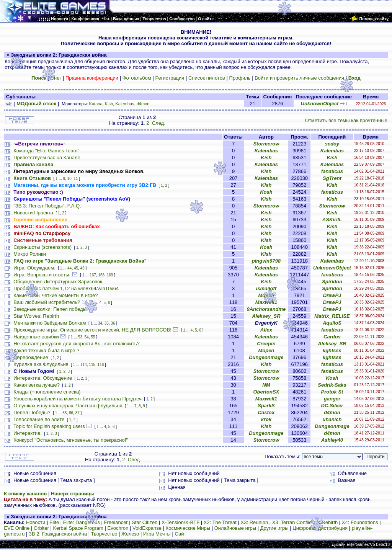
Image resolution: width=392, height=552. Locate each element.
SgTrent (332, 178)
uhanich (332, 419)
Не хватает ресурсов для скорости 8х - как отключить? (77, 344)
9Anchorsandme (266, 309)
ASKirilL (332, 220)
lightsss (332, 350)
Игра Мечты (157, 534)
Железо (130, 534)
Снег (56, 78)
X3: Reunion (255, 522)
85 (65, 413)
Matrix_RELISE (332, 316)
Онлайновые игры (235, 528)
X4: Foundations (360, 522)
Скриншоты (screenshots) (42, 247)
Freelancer (116, 522)
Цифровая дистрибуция (320, 528)
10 (69, 179)
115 (92, 365)
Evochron (118, 528)
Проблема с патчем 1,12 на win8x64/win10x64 (66, 288)
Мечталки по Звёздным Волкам (50, 323)
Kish (109, 104)
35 (107, 323)
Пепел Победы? (32, 412)
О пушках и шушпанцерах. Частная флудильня (68, 406)
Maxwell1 (266, 302)
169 (110, 275)
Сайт (181, 534)
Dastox (266, 412)
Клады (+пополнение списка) (47, 392)
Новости (36, 522)
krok (266, 419)
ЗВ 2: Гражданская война (58, 534)
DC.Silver (332, 406)
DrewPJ (332, 295)
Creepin (266, 344)
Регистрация (170, 78)
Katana (96, 104)
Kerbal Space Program (78, 528)
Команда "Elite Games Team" (46, 151)
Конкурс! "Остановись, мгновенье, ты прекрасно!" (71, 440)
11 (76, 179)
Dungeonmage (266, 357)
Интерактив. (28, 433)
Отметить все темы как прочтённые (346, 120)
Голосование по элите (39, 419)
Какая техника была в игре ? (46, 350)
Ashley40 (332, 440)
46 (82, 268)
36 (113, 323)
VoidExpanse (147, 528)
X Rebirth (327, 522)
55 (93, 337)
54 (87, 337)
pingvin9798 (266, 261)
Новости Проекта (33, 213)
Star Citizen (145, 522)
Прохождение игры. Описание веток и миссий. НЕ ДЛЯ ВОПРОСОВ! (92, 330)
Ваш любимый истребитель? (47, 302)
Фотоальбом (137, 78)
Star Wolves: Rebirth (36, 316)
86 (71, 413)
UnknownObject (320, 104)
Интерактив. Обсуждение (43, 378)
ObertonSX (266, 392)
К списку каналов (25, 494)
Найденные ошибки (36, 337)
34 (100, 323)
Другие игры (274, 528)
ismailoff (266, 288)
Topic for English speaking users (49, 426)
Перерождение (31, 357)
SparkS (266, 406)
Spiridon (332, 282)
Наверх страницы (73, 494)
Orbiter (41, 528)
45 (76, 268)
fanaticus (332, 171)
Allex (266, 330)
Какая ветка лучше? (37, 385)
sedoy (332, 144)
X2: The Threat (220, 522)
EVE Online (17, 528)
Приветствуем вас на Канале (47, 158)
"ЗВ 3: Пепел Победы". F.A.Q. (47, 206)
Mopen (266, 295)
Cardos (332, 337)
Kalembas (125, 104)
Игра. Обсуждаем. (34, 268)
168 (101, 275)
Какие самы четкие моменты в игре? (56, 295)
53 (80, 337)
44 (69, 268)
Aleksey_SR (266, 316)
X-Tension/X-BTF (180, 522)
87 (78, 413)
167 (93, 275)
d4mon (143, 104)
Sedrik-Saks (332, 385)
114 (84, 365)
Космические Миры (188, 528)
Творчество (104, 534)
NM (266, 385)
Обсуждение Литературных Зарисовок (58, 282)
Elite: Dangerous (82, 522)
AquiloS (332, 323)
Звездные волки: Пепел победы (50, 309)
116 (101, 365)
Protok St (332, 392)
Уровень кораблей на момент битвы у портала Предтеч (78, 399)
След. (159, 123)
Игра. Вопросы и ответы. (42, 275)
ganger (332, 399)
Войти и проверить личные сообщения (299, 78)
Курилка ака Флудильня (41, 364)
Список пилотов (207, 78)
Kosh (266, 192)
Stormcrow (266, 144)
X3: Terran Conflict (293, 522)
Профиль (240, 78)
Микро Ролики (30, 254)
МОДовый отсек (36, 104)
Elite (54, 522)
